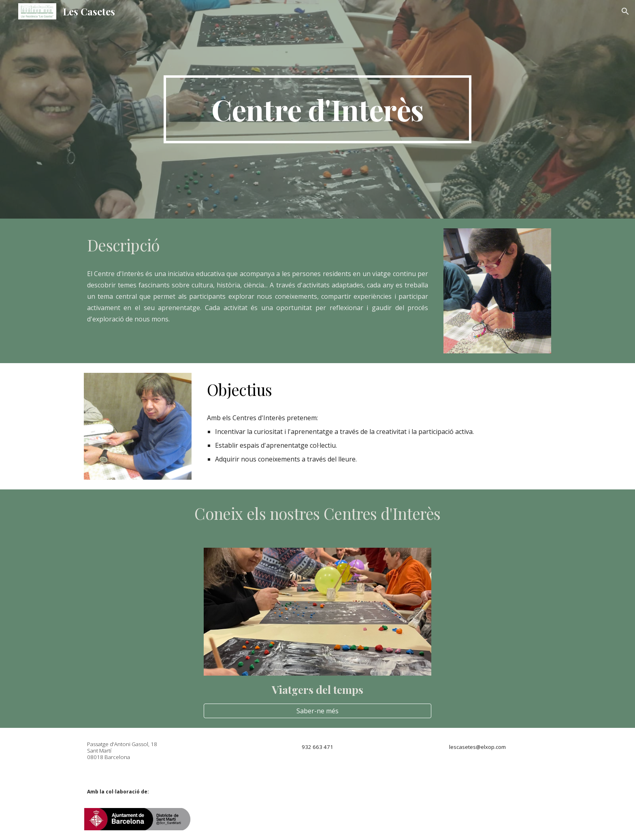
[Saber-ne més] (317, 711)
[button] (625, 11)
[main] (317, 109)
